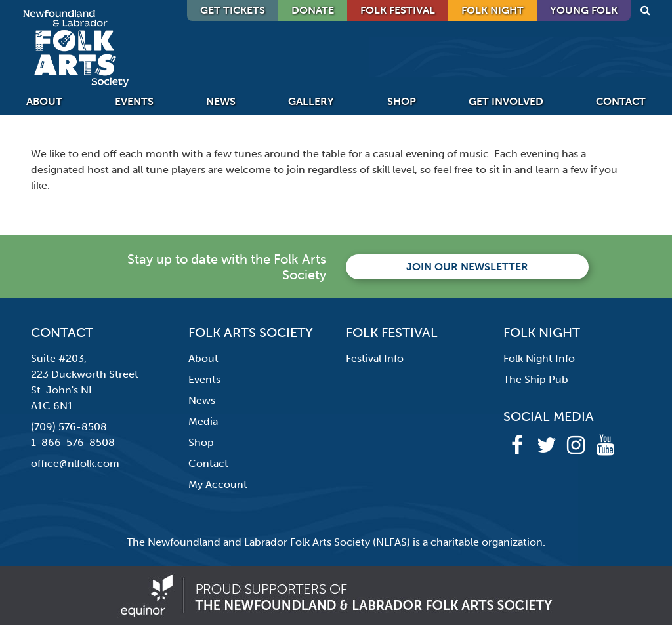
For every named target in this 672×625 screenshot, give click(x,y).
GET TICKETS (233, 10)
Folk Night (493, 10)
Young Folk (584, 10)
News (221, 101)
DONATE (313, 10)
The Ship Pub (536, 379)
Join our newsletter (467, 267)
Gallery (311, 101)
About (44, 101)
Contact (621, 101)
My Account (218, 484)
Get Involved (506, 101)
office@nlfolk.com (75, 463)
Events (134, 101)
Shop (402, 101)
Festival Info (375, 358)
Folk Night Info (539, 358)
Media (203, 421)
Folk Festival (398, 10)
